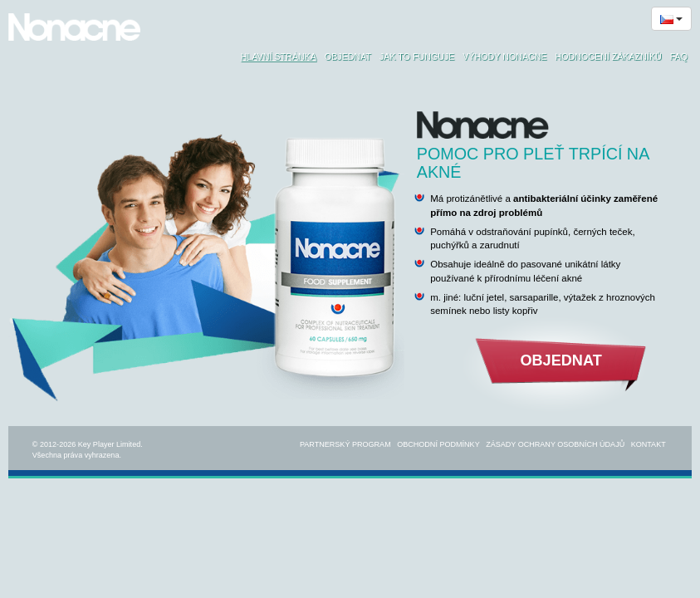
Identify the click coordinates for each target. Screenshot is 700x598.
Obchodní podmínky (438, 444)
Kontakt (649, 444)
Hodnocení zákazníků (609, 56)
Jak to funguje (417, 56)
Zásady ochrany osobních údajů (555, 444)
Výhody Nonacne (504, 56)
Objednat (348, 56)
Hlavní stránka (279, 56)
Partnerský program (345, 444)
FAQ (679, 56)
